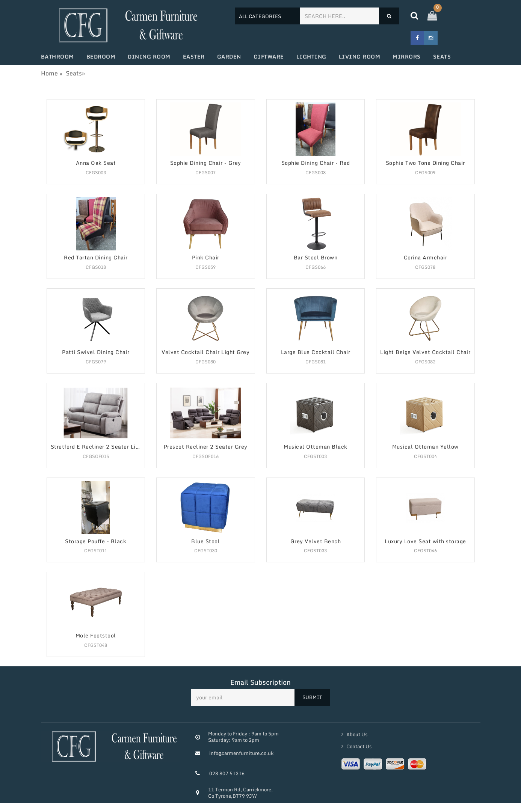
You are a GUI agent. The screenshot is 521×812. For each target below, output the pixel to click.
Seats (442, 56)
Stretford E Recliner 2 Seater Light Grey (98, 447)
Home (49, 73)
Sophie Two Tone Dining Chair (425, 163)
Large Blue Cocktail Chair (316, 352)
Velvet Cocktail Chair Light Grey (205, 352)
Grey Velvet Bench (316, 542)
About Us (356, 734)
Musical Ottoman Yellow (425, 447)
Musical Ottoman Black (316, 447)
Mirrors (407, 56)
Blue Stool (205, 542)
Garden (229, 56)
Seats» (75, 73)
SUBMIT (312, 697)
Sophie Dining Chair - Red (316, 163)
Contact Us (358, 746)
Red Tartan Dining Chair (96, 258)
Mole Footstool (96, 636)
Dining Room (149, 56)
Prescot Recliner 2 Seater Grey (206, 447)
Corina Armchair (426, 258)
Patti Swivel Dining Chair (96, 352)
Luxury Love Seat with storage (425, 542)
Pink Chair (206, 258)
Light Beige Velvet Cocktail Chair (425, 352)
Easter (194, 56)
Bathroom (57, 56)
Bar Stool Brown (316, 258)
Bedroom (101, 56)
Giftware (269, 56)
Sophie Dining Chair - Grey (206, 163)
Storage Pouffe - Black (96, 542)
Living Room (360, 56)
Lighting (311, 56)
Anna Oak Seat (96, 163)
